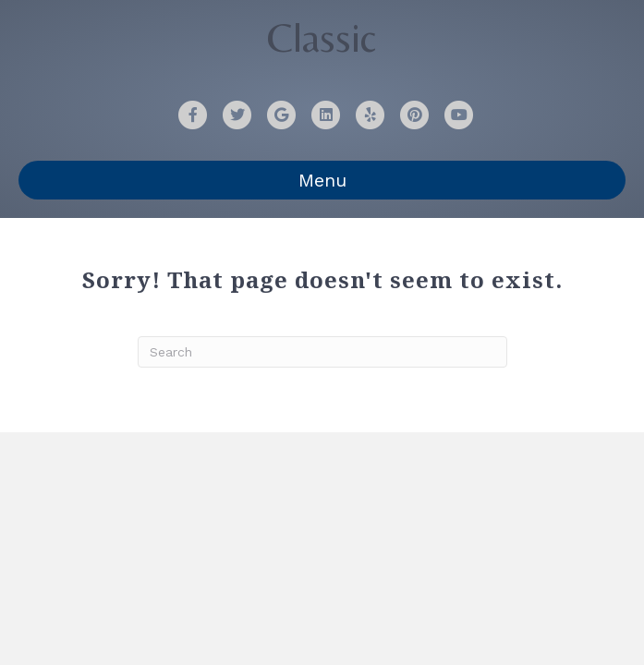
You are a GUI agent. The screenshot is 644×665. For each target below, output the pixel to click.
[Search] (322, 352)
